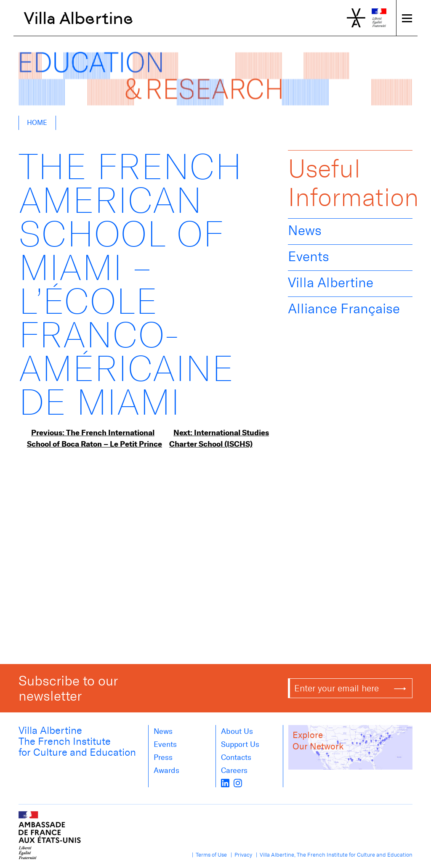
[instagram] (238, 782)
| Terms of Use (208, 855)
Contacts (236, 757)
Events (309, 257)
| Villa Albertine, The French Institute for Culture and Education (333, 855)
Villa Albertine (78, 18)
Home (37, 123)
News (305, 230)
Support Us (240, 744)
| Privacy (240, 855)
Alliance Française (344, 309)
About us (237, 731)
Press (163, 757)
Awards (166, 770)
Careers (234, 770)
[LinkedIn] (225, 782)
